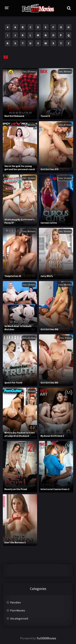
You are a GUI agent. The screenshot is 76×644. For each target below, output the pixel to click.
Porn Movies (18, 610)
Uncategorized (19, 618)
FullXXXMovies (46, 638)
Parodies (16, 602)
